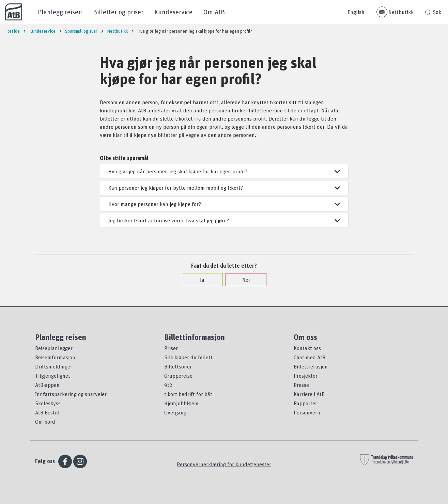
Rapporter (305, 403)
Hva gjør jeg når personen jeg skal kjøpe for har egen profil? (224, 171)
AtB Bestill (47, 412)
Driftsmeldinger (54, 366)
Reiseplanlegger (54, 348)
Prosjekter (306, 376)
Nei (243, 280)
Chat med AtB (310, 357)
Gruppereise (178, 376)
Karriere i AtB (309, 394)
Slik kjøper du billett (188, 357)
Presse (301, 385)
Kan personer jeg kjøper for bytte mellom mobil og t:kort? (224, 188)
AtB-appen (47, 385)
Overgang (175, 412)
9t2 (168, 385)
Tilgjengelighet (53, 376)
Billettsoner (178, 366)
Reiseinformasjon (55, 357)
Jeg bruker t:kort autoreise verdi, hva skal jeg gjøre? (224, 220)
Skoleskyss (48, 403)
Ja (199, 280)
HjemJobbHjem (181, 403)
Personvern (307, 412)
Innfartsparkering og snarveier (71, 394)
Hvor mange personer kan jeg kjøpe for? (224, 204)
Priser (171, 348)
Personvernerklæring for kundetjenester (224, 464)
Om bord (45, 422)
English (356, 12)
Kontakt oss (307, 348)
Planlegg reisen (60, 12)
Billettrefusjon (311, 366)
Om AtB (214, 12)
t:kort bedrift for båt (188, 394)
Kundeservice (173, 12)
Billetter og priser (118, 12)
